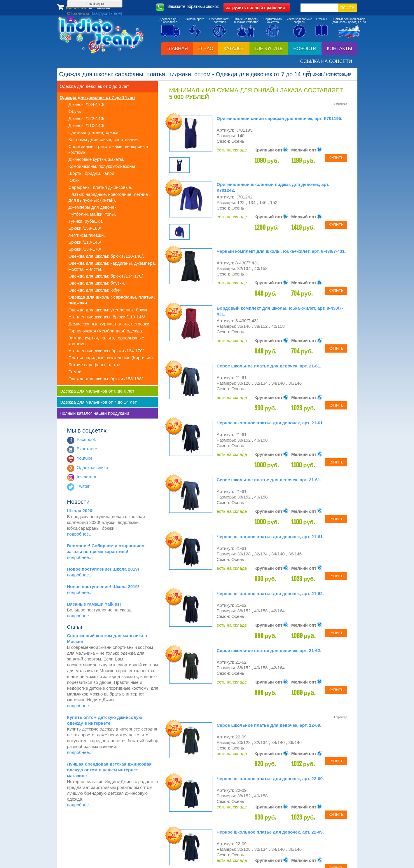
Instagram (87, 477)
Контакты (339, 49)
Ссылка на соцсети (326, 61)
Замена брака (195, 19)
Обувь (75, 111)
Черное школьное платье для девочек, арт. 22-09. (270, 779)
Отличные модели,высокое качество (246, 21)
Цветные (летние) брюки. (94, 132)
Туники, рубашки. (86, 221)
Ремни (75, 372)
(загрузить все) (97, 833)
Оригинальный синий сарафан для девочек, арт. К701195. (280, 118)
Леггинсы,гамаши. (87, 235)
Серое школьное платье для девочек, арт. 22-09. (269, 725)
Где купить (269, 49)
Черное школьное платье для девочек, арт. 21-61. (270, 423)
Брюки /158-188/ (85, 228)
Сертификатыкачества (273, 21)
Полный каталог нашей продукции (95, 413)
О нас (206, 49)
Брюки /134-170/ (85, 249)
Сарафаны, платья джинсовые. (101, 187)
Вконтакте (87, 449)
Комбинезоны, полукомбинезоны (102, 166)
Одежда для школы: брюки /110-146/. (106, 256)
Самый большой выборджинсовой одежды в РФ (349, 21)
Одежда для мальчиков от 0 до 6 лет (97, 391)
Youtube (85, 458)
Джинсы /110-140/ (87, 125)
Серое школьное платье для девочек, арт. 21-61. (269, 366)
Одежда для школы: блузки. (97, 283)
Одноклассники (92, 467)
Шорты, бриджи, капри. (92, 173)
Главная (177, 49)
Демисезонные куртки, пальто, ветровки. (110, 324)
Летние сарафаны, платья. (96, 365)
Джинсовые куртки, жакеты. (96, 159)
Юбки (74, 180)
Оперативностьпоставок (220, 21)
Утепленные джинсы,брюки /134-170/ (106, 351)
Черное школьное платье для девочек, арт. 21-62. (270, 594)
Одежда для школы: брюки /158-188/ (106, 379)
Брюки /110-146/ (85, 242)
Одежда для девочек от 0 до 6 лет (95, 86)
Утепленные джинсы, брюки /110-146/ (107, 317)
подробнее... (80, 534)
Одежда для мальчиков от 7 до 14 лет (98, 402)
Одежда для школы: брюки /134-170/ (106, 276)
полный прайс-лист (257, 8)
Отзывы (322, 19)
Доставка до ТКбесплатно (170, 21)
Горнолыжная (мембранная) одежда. (106, 331)
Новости (305, 49)
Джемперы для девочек (92, 207)
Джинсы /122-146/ (87, 118)
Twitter (83, 486)
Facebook (86, 439)
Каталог (234, 49)
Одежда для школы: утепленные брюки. (109, 310)
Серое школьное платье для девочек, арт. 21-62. (269, 650)
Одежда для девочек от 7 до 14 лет (98, 97)
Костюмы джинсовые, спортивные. (104, 139)
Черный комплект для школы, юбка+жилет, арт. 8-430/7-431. (281, 251)
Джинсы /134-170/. (87, 104)
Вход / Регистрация (332, 74)
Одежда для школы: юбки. (95, 290)
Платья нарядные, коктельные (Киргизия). (111, 358)
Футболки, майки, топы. (92, 214)
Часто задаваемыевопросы (299, 21)
